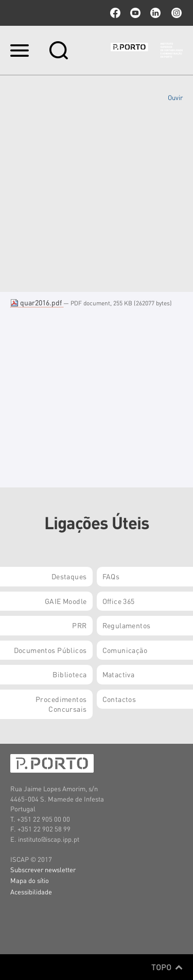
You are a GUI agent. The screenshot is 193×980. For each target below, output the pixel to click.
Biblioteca (69, 674)
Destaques (69, 576)
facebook (115, 13)
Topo (167, 967)
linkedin (155, 13)
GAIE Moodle (66, 601)
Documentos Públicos (50, 650)
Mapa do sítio (30, 880)
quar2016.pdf (37, 302)
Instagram (176, 13)
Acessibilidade (31, 892)
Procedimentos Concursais (61, 704)
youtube (135, 13)
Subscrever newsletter (43, 869)
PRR (79, 625)
